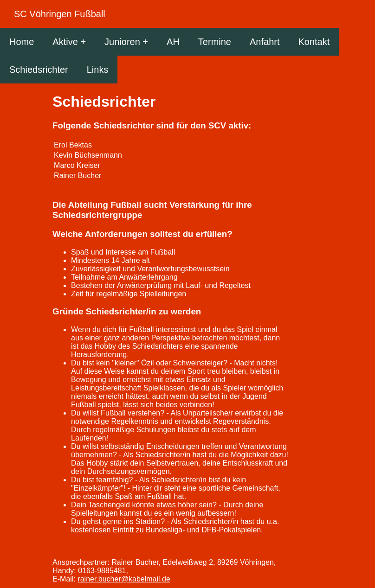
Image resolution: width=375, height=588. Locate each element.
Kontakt (314, 42)
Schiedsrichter (39, 70)
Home (22, 42)
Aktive (65, 42)
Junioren (122, 42)
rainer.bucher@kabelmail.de (124, 579)
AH (173, 42)
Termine (215, 42)
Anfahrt (265, 42)
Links (98, 70)
